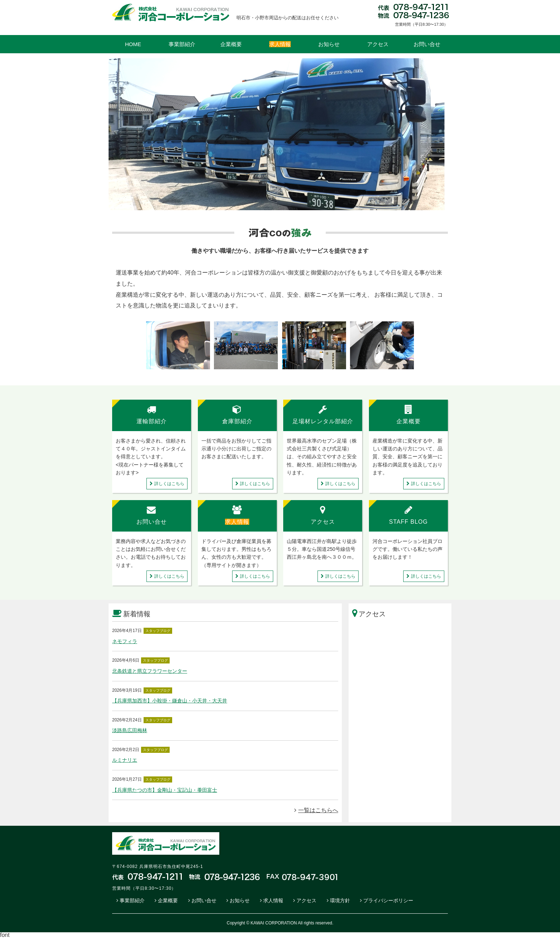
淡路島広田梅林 (130, 730)
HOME (133, 44)
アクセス (378, 44)
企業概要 (231, 44)
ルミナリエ (125, 760)
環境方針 (340, 900)
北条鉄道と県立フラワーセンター (150, 671)
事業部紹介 (182, 44)
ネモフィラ (125, 641)
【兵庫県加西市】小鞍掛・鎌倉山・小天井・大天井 (170, 701)
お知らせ (329, 44)
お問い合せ (427, 44)
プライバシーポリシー (388, 900)
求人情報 (273, 900)
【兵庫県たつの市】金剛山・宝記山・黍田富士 (165, 790)
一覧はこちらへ (316, 810)
